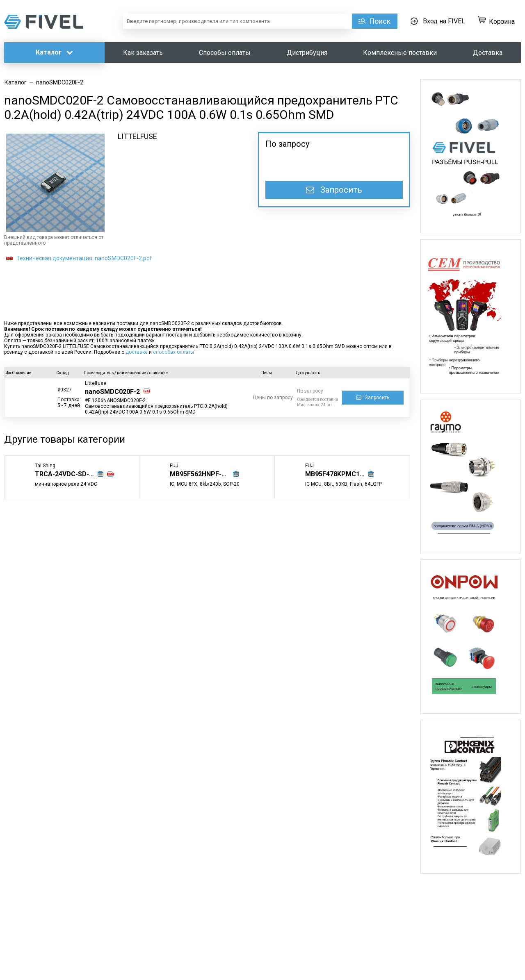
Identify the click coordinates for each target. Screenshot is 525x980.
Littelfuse (96, 383)
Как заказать (143, 53)
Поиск (380, 21)
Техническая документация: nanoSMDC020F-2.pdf (84, 258)
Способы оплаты (225, 53)
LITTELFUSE (137, 136)
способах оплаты (173, 352)
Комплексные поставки (400, 53)
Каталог (54, 52)
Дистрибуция (307, 53)
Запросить (334, 190)
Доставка (488, 53)
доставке (137, 352)
